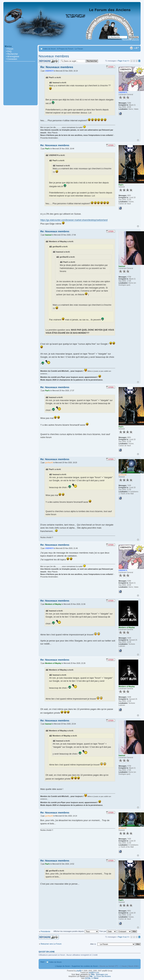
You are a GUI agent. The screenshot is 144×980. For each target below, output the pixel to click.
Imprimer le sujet (131, 48)
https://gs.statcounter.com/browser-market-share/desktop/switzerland (74, 220)
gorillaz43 (49, 463)
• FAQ (9, 51)
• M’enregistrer (13, 57)
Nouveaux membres (54, 56)
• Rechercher (12, 54)
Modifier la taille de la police (136, 48)
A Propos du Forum (65, 49)
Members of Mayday (53, 604)
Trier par (108, 931)
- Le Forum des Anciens (100, 976)
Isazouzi (48, 235)
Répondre (49, 61)
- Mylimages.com (100, 974)
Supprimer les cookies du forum (85, 966)
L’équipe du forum (62, 966)
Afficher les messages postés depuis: (76, 931)
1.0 (92, 978)
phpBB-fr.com (94, 973)
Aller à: (93, 944)
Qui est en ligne (47, 952)
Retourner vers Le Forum (51, 944)
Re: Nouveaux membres (57, 67)
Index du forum (49, 49)
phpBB (79, 971)
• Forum (10, 49)
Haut (138, 140)
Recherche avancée (131, 40)
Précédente (45, 931)
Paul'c (48, 149)
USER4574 (49, 71)
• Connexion (12, 59)
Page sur (123, 61)
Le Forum (79, 49)
